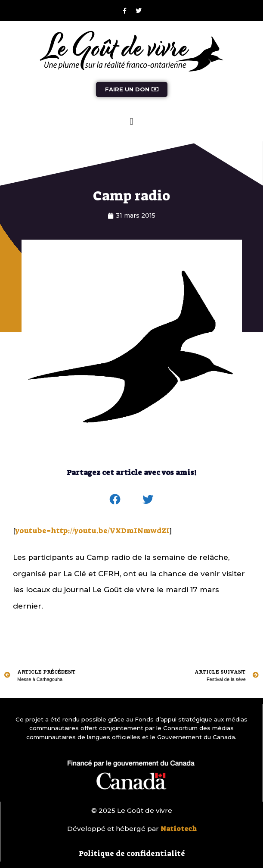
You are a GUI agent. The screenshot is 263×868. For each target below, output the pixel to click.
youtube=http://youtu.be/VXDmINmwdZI (93, 531)
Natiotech (179, 829)
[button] (131, 121)
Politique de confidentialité (132, 853)
